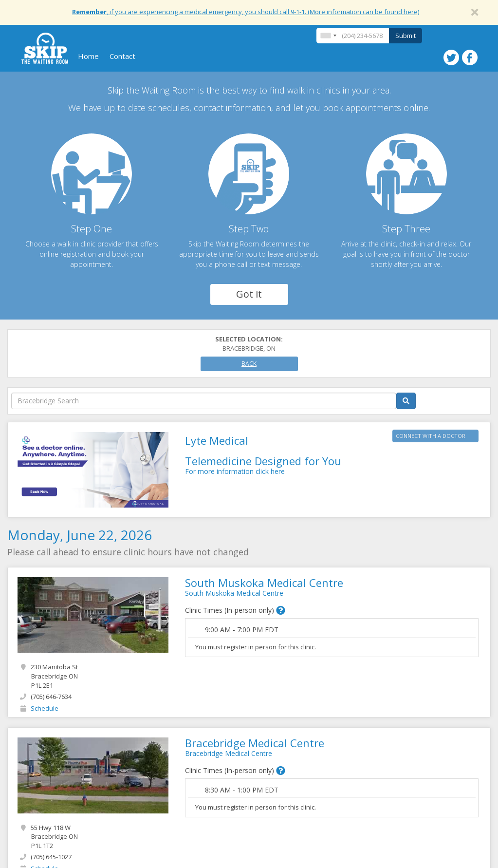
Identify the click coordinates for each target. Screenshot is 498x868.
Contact (122, 56)
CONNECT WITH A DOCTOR (431, 436)
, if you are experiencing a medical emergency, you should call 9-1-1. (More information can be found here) (246, 12)
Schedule (45, 708)
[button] (281, 610)
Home (88, 56)
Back (249, 364)
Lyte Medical (217, 440)
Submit (406, 36)
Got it (249, 294)
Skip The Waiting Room (45, 48)
